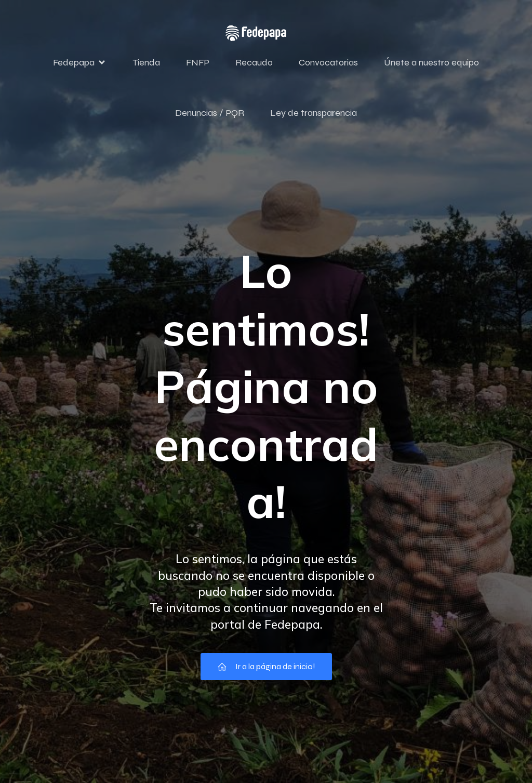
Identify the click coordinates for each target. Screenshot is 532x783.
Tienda (146, 64)
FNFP (198, 64)
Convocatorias (328, 64)
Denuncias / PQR (210, 114)
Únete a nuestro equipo (431, 64)
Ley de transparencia (314, 114)
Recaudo (254, 64)
